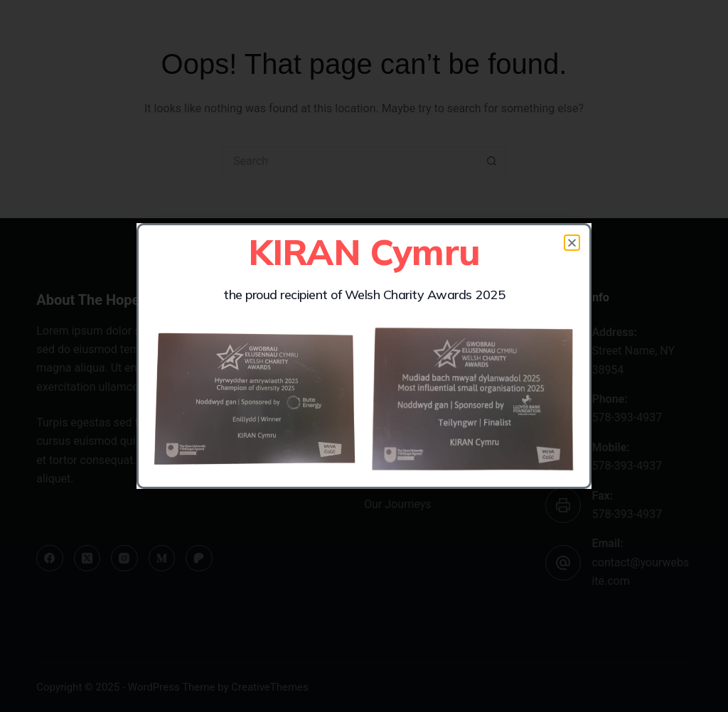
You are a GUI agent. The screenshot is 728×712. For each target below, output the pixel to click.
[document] (364, 356)
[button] (572, 243)
